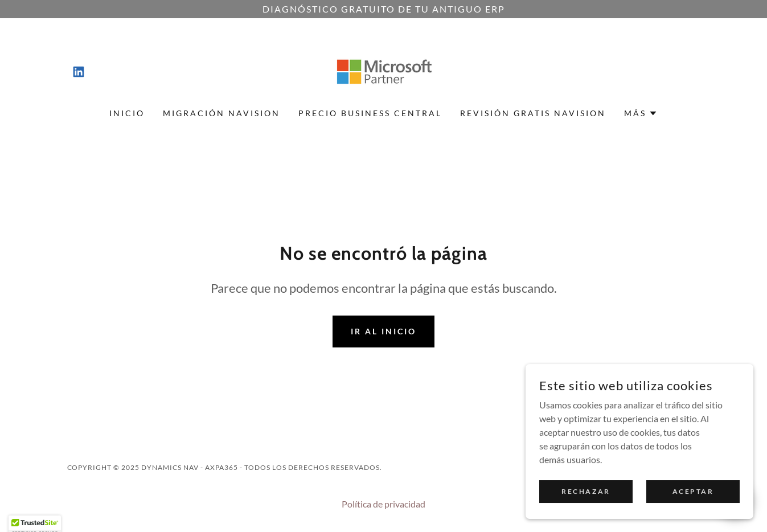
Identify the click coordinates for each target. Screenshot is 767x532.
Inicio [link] (127, 113)
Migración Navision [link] (222, 113)
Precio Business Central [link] (370, 113)
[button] (641, 113)
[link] (79, 72)
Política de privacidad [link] (383, 504)
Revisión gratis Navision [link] (533, 113)
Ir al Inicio (383, 331)
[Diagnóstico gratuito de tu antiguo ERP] (383, 9)
